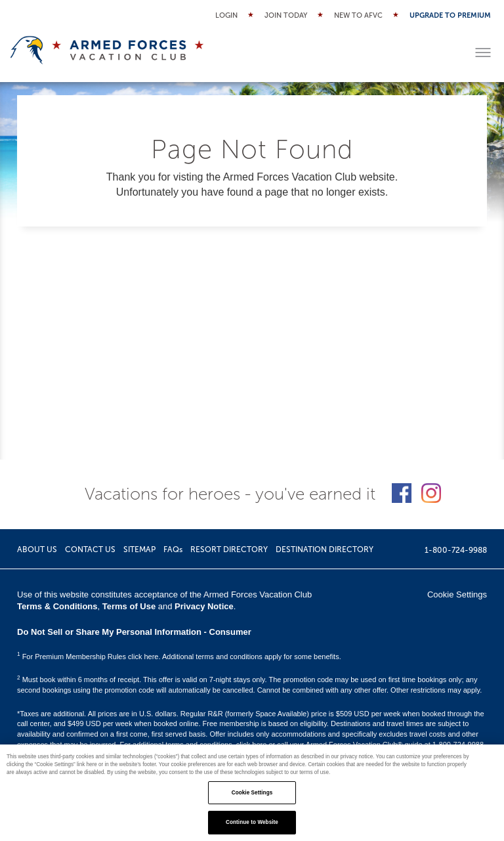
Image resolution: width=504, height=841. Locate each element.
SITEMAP (139, 550)
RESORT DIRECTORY (229, 550)
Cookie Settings (457, 594)
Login (226, 15)
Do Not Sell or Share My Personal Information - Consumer (134, 632)
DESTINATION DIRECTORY (325, 550)
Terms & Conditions (57, 606)
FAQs (173, 550)
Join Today (286, 15)
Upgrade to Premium (450, 15)
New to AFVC (358, 15)
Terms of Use (129, 606)
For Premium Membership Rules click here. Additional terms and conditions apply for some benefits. (179, 657)
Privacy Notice (204, 606)
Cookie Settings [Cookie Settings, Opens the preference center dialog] (252, 793)
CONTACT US (90, 550)
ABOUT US (37, 550)
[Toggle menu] (483, 53)
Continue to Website (252, 822)
